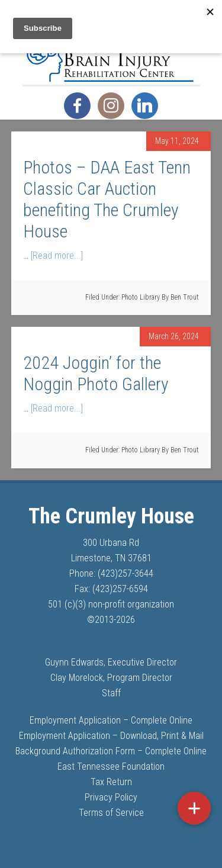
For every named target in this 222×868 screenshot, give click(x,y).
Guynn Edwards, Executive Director (111, 662)
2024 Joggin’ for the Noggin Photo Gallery (96, 373)
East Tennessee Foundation (111, 766)
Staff (111, 693)
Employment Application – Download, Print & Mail (111, 736)
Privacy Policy (111, 797)
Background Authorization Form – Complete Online (111, 751)
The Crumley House (111, 55)
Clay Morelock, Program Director (111, 678)
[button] (194, 808)
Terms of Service (111, 813)
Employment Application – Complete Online (111, 720)
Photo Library (141, 297)
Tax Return (111, 782)
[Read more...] (57, 255)
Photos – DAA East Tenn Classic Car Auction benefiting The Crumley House (107, 199)
